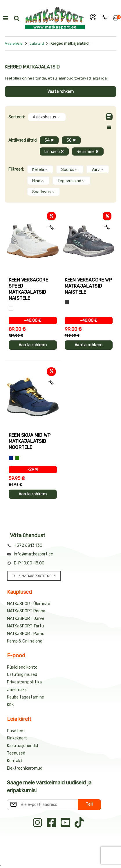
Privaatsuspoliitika (24, 682)
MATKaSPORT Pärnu (26, 634)
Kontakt (15, 761)
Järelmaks (17, 690)
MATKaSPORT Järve (26, 619)
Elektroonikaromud (25, 768)
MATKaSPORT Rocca (26, 611)
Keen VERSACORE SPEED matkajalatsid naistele (28, 289)
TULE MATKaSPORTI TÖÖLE (34, 576)
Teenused (16, 753)
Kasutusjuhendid (22, 746)
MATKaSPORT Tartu (25, 626)
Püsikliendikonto (22, 667)
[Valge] (11, 308)
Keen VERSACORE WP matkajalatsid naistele (88, 286)
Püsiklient (16, 731)
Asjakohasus (47, 117)
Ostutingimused (22, 675)
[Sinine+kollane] (11, 458)
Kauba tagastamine (26, 697)
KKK (10, 705)
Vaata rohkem (60, 92)
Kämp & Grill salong (25, 641)
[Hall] (67, 302)
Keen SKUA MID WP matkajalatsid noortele (30, 441)
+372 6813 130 (28, 545)
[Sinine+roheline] (17, 458)
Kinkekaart (17, 738)
